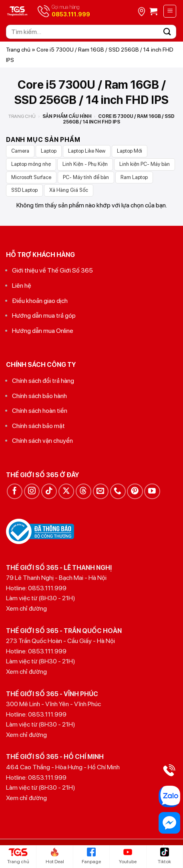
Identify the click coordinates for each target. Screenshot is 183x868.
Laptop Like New (87, 151)
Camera (20, 151)
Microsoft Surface (31, 177)
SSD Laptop (24, 190)
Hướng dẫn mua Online (43, 331)
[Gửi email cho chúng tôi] (101, 491)
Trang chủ (18, 50)
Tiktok (164, 856)
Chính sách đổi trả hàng (43, 381)
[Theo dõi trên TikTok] (49, 491)
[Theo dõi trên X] (66, 491)
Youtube (128, 856)
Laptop (49, 151)
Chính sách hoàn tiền (40, 411)
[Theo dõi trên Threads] (83, 491)
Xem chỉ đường (26, 608)
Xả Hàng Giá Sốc (69, 190)
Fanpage (91, 856)
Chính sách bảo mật (38, 426)
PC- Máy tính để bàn (86, 177)
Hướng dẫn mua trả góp (44, 316)
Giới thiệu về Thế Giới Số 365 (52, 270)
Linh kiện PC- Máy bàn (145, 164)
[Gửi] (167, 32)
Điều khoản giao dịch (40, 301)
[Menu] (170, 11)
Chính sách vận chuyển (42, 441)
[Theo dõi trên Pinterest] (135, 491)
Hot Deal (55, 856)
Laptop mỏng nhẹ (31, 164)
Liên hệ (22, 286)
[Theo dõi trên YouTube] (152, 491)
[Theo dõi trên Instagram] (32, 491)
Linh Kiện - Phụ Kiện (85, 164)
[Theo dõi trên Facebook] (15, 491)
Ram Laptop (134, 177)
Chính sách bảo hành (39, 396)
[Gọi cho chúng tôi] (118, 491)
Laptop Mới (130, 151)
